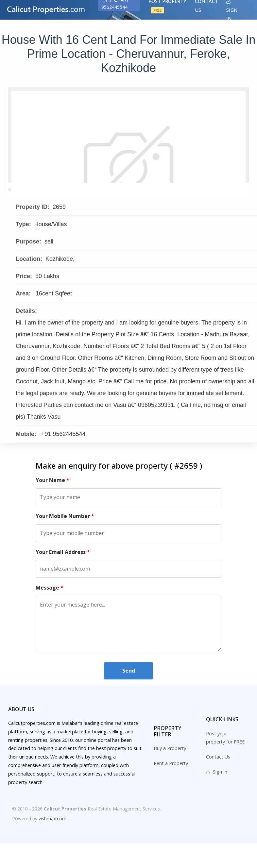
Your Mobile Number (65, 540)
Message (50, 611)
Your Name (52, 504)
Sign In (217, 796)
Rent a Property (171, 787)
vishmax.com (52, 843)
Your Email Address (63, 576)
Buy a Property (170, 772)
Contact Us (218, 781)
